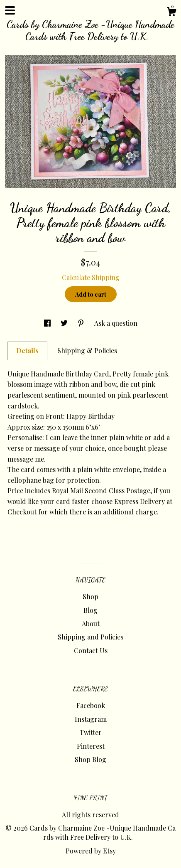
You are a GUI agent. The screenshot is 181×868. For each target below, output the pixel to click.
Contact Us (91, 650)
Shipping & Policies (87, 350)
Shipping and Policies (90, 637)
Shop (90, 596)
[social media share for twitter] (65, 323)
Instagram (91, 719)
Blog (90, 610)
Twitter (91, 732)
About (91, 623)
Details (27, 350)
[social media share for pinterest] (82, 323)
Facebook (91, 705)
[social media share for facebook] (48, 323)
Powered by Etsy (91, 851)
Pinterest (91, 746)
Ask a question (116, 323)
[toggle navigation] (10, 10)
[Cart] (171, 13)
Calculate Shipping (91, 277)
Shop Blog (90, 759)
